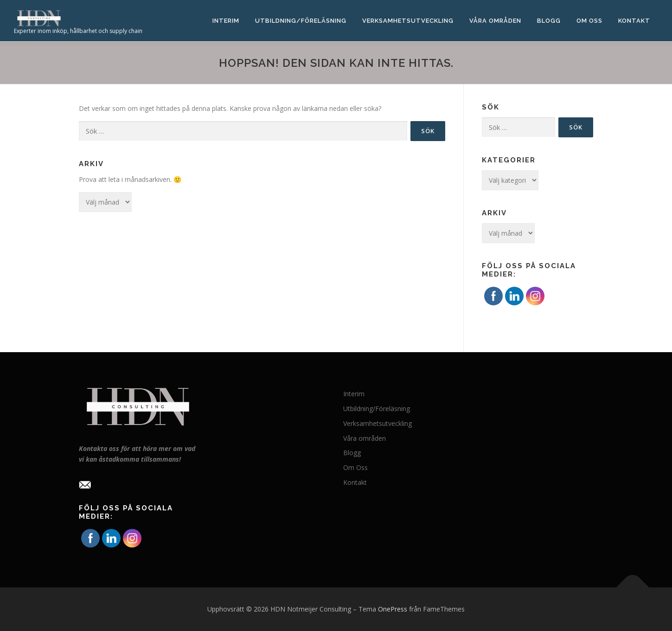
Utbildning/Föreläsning (301, 21)
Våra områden (495, 21)
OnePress (393, 609)
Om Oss (589, 21)
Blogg (549, 21)
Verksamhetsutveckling (408, 21)
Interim (226, 21)
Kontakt (634, 21)
